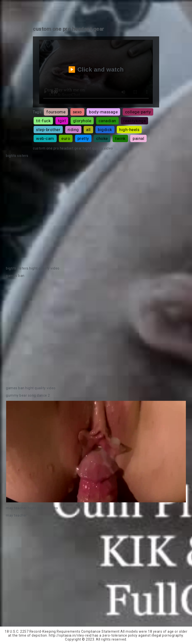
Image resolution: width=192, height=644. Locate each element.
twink (120, 138)
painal (138, 138)
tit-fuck (43, 121)
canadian (107, 121)
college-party (138, 112)
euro (66, 138)
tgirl (62, 121)
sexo (77, 112)
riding (73, 130)
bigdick (105, 130)
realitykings (134, 121)
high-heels (129, 130)
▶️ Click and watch (96, 69)
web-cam (45, 138)
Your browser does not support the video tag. (96, 212)
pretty (83, 138)
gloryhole (82, 121)
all (88, 130)
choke (102, 138)
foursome (56, 112)
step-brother (48, 130)
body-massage (103, 112)
